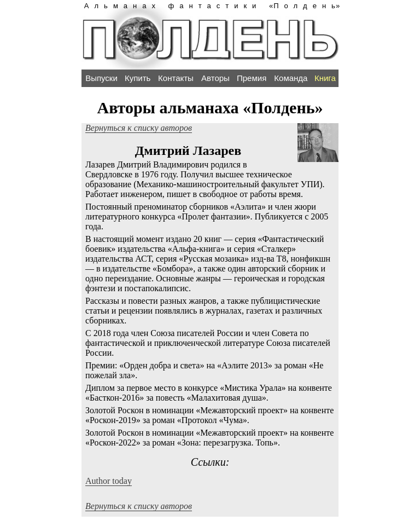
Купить (138, 78)
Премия (252, 78)
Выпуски (101, 78)
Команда (291, 78)
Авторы (215, 78)
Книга (325, 78)
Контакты (176, 78)
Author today (109, 481)
